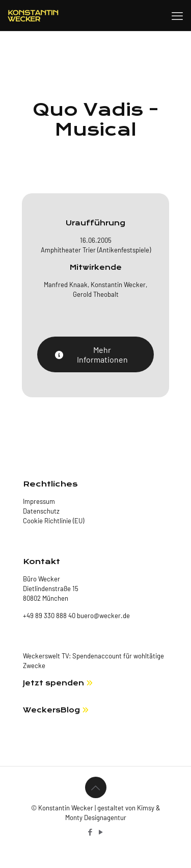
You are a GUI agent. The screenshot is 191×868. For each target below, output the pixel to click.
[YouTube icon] (101, 832)
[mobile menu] (177, 15)
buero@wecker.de (103, 616)
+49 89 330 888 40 (49, 616)
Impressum (39, 501)
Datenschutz (41, 511)
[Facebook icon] (90, 832)
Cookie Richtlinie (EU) (53, 521)
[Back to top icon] (96, 787)
